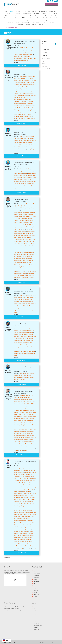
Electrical (28, 225)
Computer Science (18, 52)
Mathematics (27, 56)
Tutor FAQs (9, 14)
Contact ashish (22, 553)
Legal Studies (23, 102)
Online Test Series (47, 18)
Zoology (34, 548)
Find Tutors (36, 611)
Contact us (11, 22)
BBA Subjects (29, 470)
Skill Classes (25, 18)
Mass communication (19, 519)
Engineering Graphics (30, 85)
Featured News (53, 20)
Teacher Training (34, 20)
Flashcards (21, 24)
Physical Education (24, 110)
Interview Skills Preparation (28, 250)
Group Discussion (18, 242)
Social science (17, 61)
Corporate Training (23, 20)
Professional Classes (35, 18)
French (15, 56)
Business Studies (25, 78)
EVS (32, 54)
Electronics (33, 225)
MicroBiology (23, 435)
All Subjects (22, 48)
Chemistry (20, 80)
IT (35, 250)
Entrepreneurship (30, 87)
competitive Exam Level (25, 171)
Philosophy (31, 108)
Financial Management (19, 495)
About (6, 11)
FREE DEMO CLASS (10, 27)
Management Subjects (30, 516)
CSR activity (44, 20)
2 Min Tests (52, 22)
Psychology (29, 114)
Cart (50, 14)
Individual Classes (35, 16)
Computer (21, 50)
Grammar (30, 175)
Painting (26, 108)
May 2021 (44, 64)
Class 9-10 (26, 138)
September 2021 (46, 58)
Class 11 (34, 136)
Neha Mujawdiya (25, 22)
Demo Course (13, 20)
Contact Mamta (21, 65)
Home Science (25, 95)
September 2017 (46, 69)
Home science (17, 97)
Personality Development (20, 263)
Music (22, 108)
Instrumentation (17, 250)
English (25, 54)
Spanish (16, 277)
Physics (21, 112)
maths (22, 58)
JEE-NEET (41, 24)
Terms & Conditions (15, 16)
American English (18, 208)
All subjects (28, 48)
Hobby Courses (36, 22)
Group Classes (45, 16)
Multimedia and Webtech (23, 106)
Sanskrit (30, 58)
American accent (28, 206)
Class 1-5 (34, 48)
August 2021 (45, 61)
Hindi (19, 56)
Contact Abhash (22, 193)
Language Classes (15, 18)
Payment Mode (53, 11)
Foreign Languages (18, 237)
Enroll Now (25, 16)
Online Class (17, 14)
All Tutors (27, 11)
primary (26, 58)
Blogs (11, 11)
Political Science (31, 112)
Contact (34, 11)
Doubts (28, 24)
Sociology (28, 118)
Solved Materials (43, 11)
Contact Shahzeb (21, 317)
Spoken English (22, 277)
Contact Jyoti (21, 282)
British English (31, 210)
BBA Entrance (22, 470)
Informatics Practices (26, 97)
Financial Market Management (28, 91)
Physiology (30, 533)
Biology (34, 76)
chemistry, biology (18, 216)
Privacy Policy (37, 623)
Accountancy (23, 76)
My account (37, 14)
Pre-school (25, 269)
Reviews (44, 22)
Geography (16, 93)
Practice (34, 24)
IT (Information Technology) (25, 145)
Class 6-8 (16, 50)
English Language (22, 231)
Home (17, 22)
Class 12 (31, 80)
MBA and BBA (30, 523)
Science (34, 58)
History (15, 95)
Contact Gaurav (21, 384)
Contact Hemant (21, 156)
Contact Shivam (22, 360)
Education (44, 52)
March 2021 (45, 66)
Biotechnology (17, 78)
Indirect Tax (23, 510)
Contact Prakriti (22, 123)
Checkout (44, 14)
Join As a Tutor (19, 11)
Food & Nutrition (18, 500)
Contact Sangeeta (21, 455)
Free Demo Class (27, 14)
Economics (16, 85)
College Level (20, 481)
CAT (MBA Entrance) (19, 476)
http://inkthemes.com (15, 608)
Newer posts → (7, 558)
